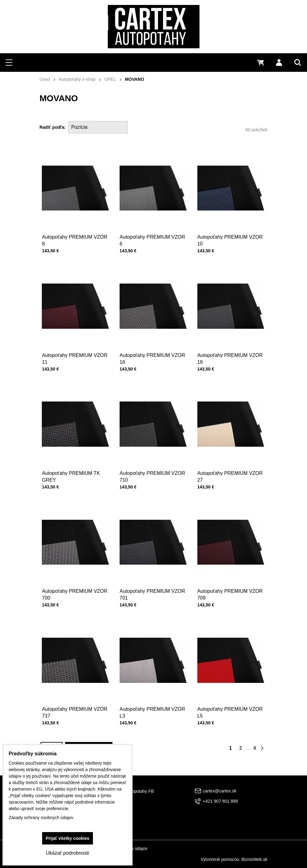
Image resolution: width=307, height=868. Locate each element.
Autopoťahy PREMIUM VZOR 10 (230, 240)
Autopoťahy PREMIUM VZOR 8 (75, 240)
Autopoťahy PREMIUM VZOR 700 (75, 593)
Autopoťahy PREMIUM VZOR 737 (75, 711)
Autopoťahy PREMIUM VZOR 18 (230, 357)
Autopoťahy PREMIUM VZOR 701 (152, 593)
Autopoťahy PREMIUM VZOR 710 (152, 475)
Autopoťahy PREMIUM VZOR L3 (152, 711)
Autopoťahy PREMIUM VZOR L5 (230, 711)
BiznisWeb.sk (255, 859)
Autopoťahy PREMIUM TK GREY (71, 475)
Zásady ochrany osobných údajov (41, 818)
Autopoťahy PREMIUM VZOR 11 (75, 357)
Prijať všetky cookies (68, 838)
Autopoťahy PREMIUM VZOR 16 (152, 357)
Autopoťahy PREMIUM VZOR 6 (152, 240)
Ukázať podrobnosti (67, 853)
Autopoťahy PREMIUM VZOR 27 (230, 475)
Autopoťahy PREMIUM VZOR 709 (230, 593)
